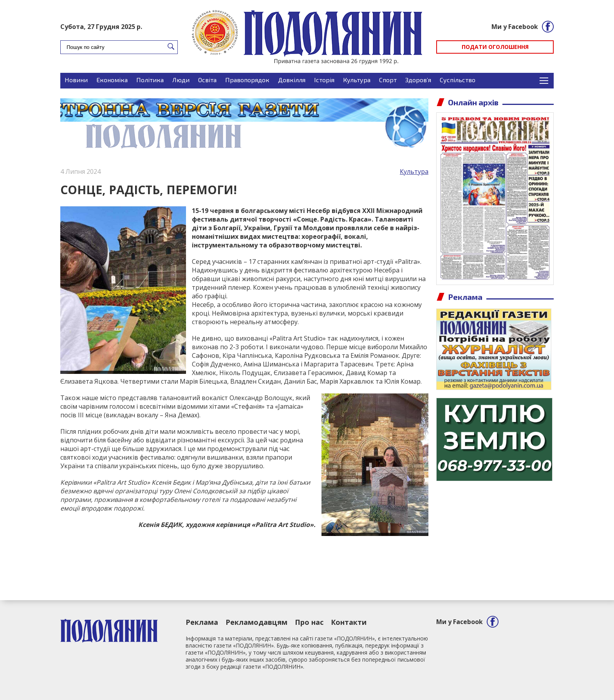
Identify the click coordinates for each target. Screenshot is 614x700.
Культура (357, 80)
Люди (181, 80)
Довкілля (292, 80)
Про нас (309, 622)
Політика (150, 80)
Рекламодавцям (256, 622)
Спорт (388, 80)
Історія (324, 80)
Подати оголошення (495, 47)
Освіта (207, 80)
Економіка (112, 80)
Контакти (349, 622)
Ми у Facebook (515, 27)
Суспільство (458, 80)
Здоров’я (418, 80)
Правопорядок (247, 80)
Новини (76, 80)
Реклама (202, 622)
